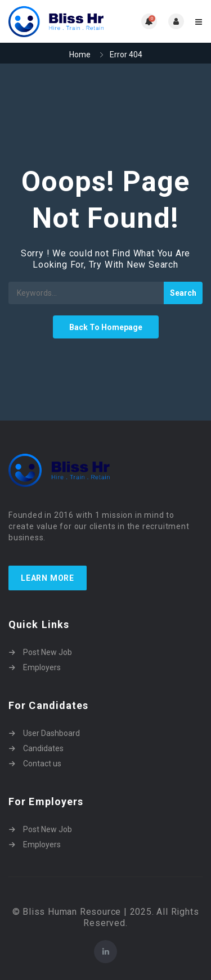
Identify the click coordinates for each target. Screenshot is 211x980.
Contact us (42, 764)
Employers (42, 667)
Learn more (48, 578)
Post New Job (48, 652)
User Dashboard (51, 733)
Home (80, 55)
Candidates (43, 748)
